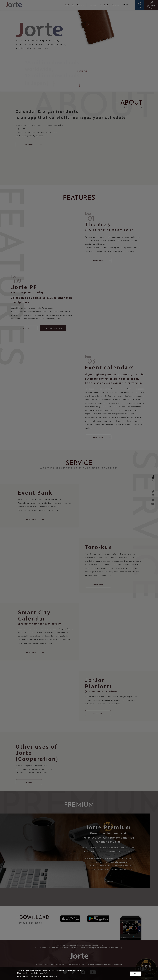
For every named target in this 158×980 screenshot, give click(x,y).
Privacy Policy (23, 976)
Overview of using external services (44, 976)
